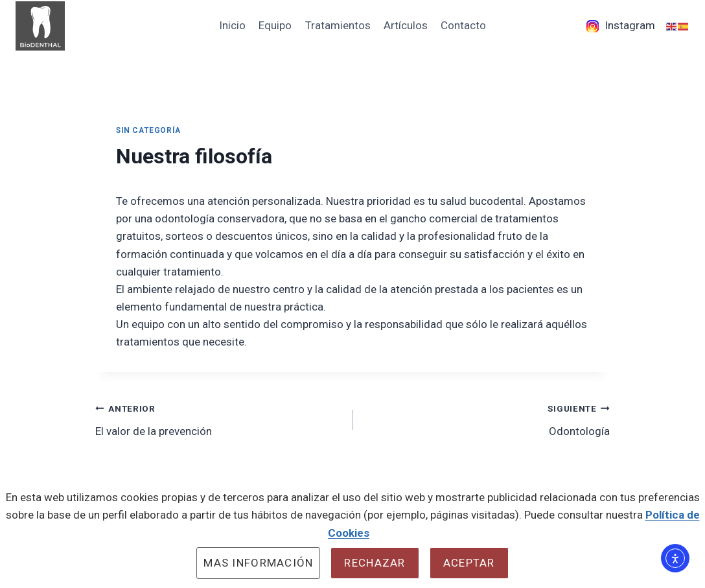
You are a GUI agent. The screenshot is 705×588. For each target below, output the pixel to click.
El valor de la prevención (218, 418)
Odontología (487, 418)
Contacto (463, 25)
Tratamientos (338, 25)
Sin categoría (148, 130)
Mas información (258, 563)
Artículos (406, 25)
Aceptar (469, 563)
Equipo (275, 25)
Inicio (232, 25)
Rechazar (375, 563)
